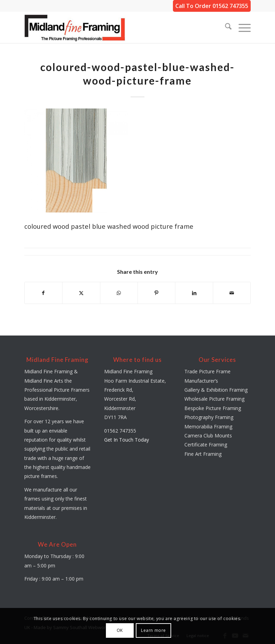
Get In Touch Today (127, 440)
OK (120, 630)
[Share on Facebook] (43, 293)
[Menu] (241, 27)
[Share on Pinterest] (156, 293)
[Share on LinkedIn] (194, 293)
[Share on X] (81, 293)
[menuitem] (225, 27)
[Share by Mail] (232, 293)
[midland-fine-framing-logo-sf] (75, 27)
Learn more (153, 630)
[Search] (225, 27)
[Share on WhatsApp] (119, 293)
